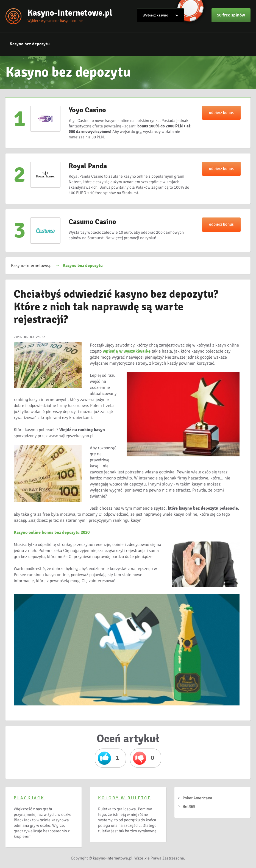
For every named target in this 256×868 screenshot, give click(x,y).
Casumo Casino (92, 222)
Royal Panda (88, 166)
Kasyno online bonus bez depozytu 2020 (52, 532)
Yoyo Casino (87, 110)
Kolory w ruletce (125, 798)
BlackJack (29, 798)
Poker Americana (197, 798)
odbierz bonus (221, 113)
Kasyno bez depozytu (30, 44)
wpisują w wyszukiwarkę (127, 351)
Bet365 (189, 806)
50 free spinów (231, 15)
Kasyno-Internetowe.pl (70, 13)
